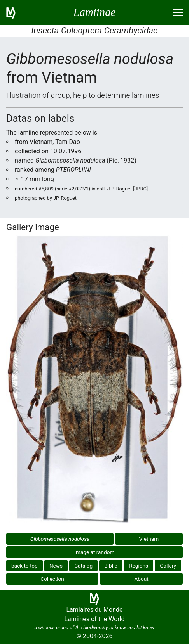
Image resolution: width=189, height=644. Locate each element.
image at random (95, 552)
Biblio (111, 566)
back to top (24, 566)
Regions (139, 566)
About (142, 579)
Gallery (168, 566)
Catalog (83, 566)
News (56, 566)
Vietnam (149, 539)
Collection (52, 579)
